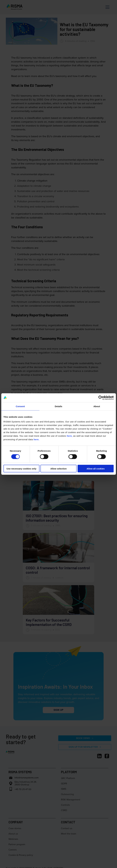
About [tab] (97, 406)
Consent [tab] (20, 406)
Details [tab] (59, 406)
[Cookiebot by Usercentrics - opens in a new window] (101, 398)
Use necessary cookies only (21, 468)
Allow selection (58, 468)
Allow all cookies (96, 468)
